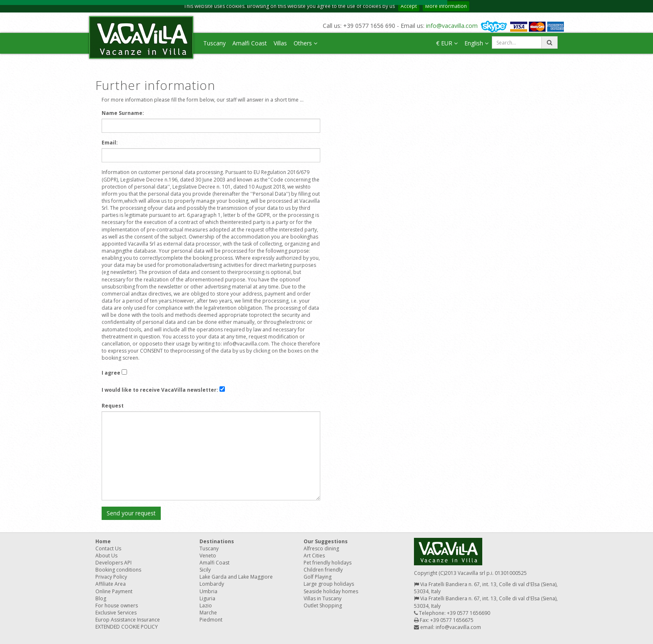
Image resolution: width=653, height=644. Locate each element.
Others (305, 43)
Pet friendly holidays (328, 563)
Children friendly (323, 570)
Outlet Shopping (323, 605)
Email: (110, 143)
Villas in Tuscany (323, 598)
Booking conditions (118, 570)
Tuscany (214, 43)
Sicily (205, 570)
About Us (106, 556)
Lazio (206, 605)
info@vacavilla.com (452, 26)
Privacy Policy (111, 577)
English (476, 43)
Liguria (207, 598)
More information (446, 6)
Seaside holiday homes (331, 591)
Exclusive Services (116, 613)
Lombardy (212, 584)
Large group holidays (329, 584)
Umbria (208, 591)
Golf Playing (318, 577)
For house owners (117, 605)
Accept (409, 6)
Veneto (208, 556)
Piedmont (211, 620)
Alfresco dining (321, 548)
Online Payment (114, 591)
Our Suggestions (326, 541)
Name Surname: (123, 113)
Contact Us (108, 548)
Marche (208, 613)
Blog (101, 598)
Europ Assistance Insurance (128, 620)
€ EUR (447, 43)
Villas (280, 43)
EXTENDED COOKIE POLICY (127, 627)
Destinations (217, 541)
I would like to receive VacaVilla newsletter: (160, 390)
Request (113, 406)
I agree (111, 373)
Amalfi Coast (250, 43)
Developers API (113, 563)
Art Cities (314, 556)
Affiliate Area (111, 584)
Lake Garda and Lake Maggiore (236, 577)
